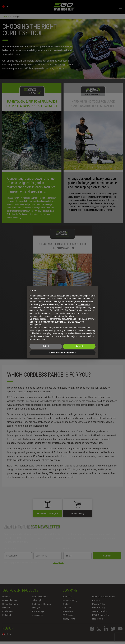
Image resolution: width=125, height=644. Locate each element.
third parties (81, 307)
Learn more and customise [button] (63, 353)
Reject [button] (46, 346)
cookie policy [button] (84, 304)
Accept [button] (79, 346)
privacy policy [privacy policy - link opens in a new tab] (39, 299)
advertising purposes (39, 319)
